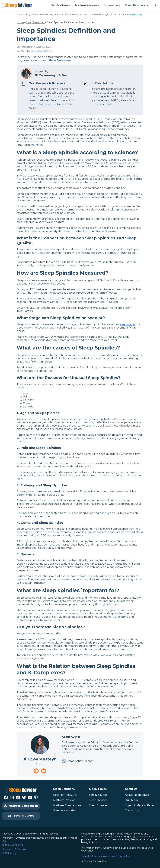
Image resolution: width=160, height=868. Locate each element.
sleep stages (128, 324)
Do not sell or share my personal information (106, 856)
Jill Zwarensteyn (41, 51)
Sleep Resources (35, 22)
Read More (136, 14)
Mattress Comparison (21, 806)
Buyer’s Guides (21, 816)
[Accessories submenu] (112, 5)
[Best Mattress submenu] (60, 5)
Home (20, 22)
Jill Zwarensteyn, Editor (51, 75)
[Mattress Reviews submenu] (87, 5)
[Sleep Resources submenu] (137, 5)
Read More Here (60, 60)
